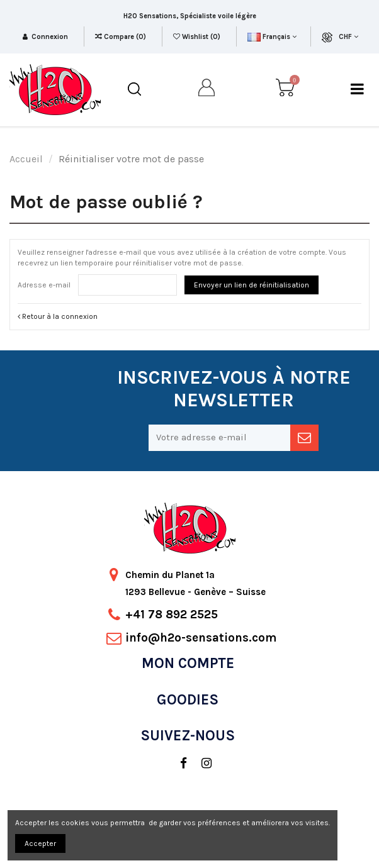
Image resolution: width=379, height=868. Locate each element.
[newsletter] (304, 438)
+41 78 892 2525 (172, 615)
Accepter (40, 843)
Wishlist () (198, 37)
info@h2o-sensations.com (201, 638)
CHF (348, 37)
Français (272, 37)
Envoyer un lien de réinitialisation (252, 285)
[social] (177, 764)
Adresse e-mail (44, 285)
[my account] (207, 90)
